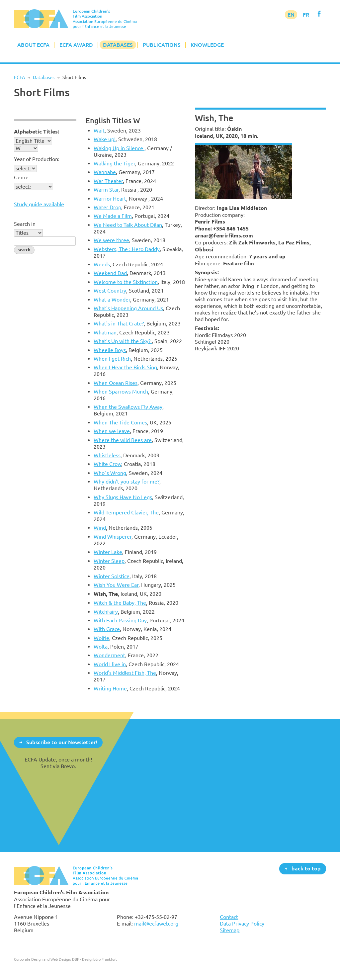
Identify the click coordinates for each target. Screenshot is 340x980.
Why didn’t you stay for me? (127, 482)
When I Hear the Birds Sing (125, 367)
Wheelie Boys (110, 350)
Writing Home (110, 688)
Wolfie (101, 638)
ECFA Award (76, 45)
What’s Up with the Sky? (123, 341)
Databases (118, 45)
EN (291, 15)
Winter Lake (108, 552)
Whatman (105, 332)
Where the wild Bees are (123, 440)
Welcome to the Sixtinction (126, 282)
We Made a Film (113, 216)
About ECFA (33, 45)
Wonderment (109, 655)
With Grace (107, 629)
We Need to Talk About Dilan (128, 225)
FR (306, 15)
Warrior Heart (110, 199)
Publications (162, 45)
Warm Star (106, 190)
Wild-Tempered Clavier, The (126, 512)
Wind (100, 528)
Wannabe (105, 172)
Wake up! (105, 139)
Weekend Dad (110, 273)
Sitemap (230, 930)
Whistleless (107, 455)
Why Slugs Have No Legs (123, 497)
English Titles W (113, 120)
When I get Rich (112, 359)
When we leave (112, 431)
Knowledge (207, 45)
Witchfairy (106, 612)
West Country (110, 291)
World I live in (110, 664)
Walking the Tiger (114, 163)
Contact (229, 917)
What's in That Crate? (119, 323)
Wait (99, 131)
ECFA (19, 77)
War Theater (108, 181)
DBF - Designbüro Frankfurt (94, 959)
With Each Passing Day (120, 620)
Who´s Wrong (110, 473)
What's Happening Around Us (128, 308)
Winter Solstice (112, 576)
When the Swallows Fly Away (128, 407)
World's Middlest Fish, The (125, 673)
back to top (306, 868)
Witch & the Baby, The (120, 603)
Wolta (101, 647)
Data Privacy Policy (242, 924)
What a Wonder (112, 300)
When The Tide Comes (120, 422)
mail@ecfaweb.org (156, 924)
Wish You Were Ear (116, 585)
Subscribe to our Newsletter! (62, 742)
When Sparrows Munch (121, 392)
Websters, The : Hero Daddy (127, 249)
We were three (111, 240)
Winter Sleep (109, 561)
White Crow (107, 464)
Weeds (102, 264)
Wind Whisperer (113, 537)
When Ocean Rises (116, 383)
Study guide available (39, 204)
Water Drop (107, 207)
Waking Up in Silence (119, 148)
